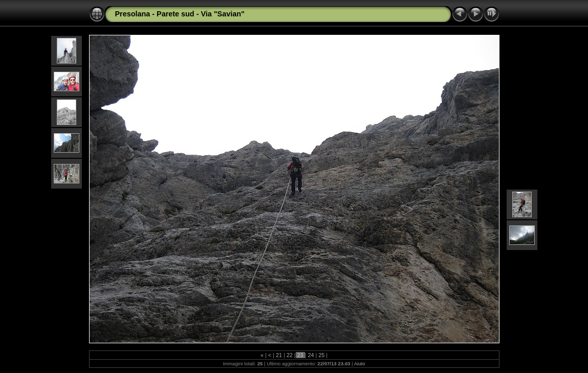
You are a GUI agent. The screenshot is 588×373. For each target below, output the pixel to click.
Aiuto (360, 364)
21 (279, 355)
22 (290, 355)
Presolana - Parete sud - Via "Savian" (180, 14)
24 (311, 355)
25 (321, 355)
